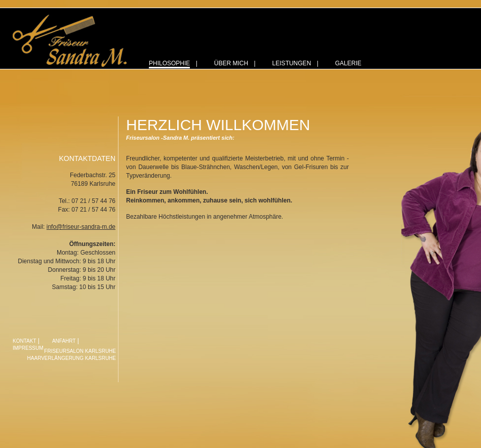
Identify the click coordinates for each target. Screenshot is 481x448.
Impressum (28, 348)
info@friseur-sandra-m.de (81, 227)
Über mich (231, 63)
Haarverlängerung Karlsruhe (72, 358)
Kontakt (24, 341)
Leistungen (292, 63)
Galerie (348, 63)
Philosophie (169, 63)
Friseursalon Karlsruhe (80, 351)
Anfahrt (64, 341)
